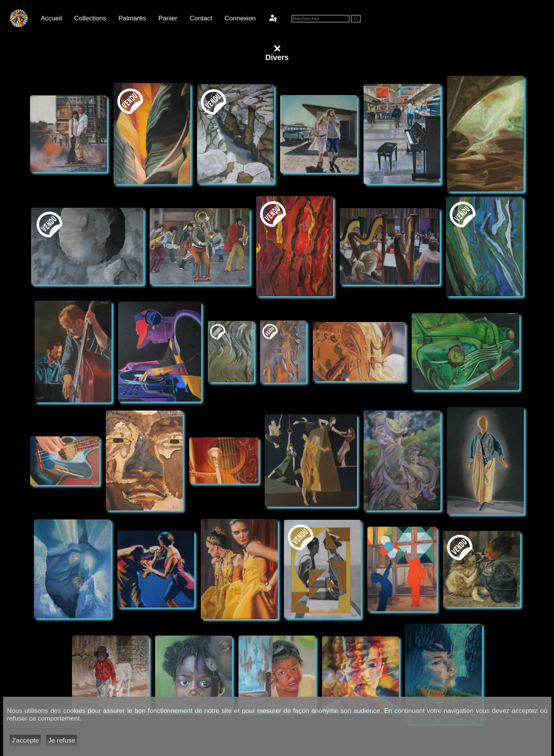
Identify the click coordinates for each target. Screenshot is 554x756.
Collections (90, 18)
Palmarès (132, 18)
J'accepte (25, 740)
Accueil (51, 18)
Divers (277, 57)
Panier (168, 18)
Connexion (240, 18)
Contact (201, 18)
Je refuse (62, 740)
